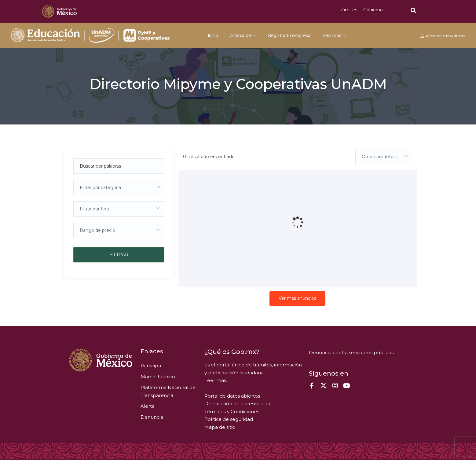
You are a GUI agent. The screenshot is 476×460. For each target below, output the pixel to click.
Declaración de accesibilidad (237, 404)
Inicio (213, 35)
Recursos (334, 35)
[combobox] (119, 187)
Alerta (148, 406)
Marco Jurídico (158, 377)
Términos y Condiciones (232, 412)
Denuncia (152, 417)
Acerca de (243, 35)
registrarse (456, 36)
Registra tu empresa (289, 35)
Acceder (434, 36)
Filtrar (119, 254)
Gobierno (373, 10)
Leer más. (216, 380)
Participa (151, 366)
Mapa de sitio (220, 427)
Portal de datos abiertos (232, 396)
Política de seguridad (229, 419)
